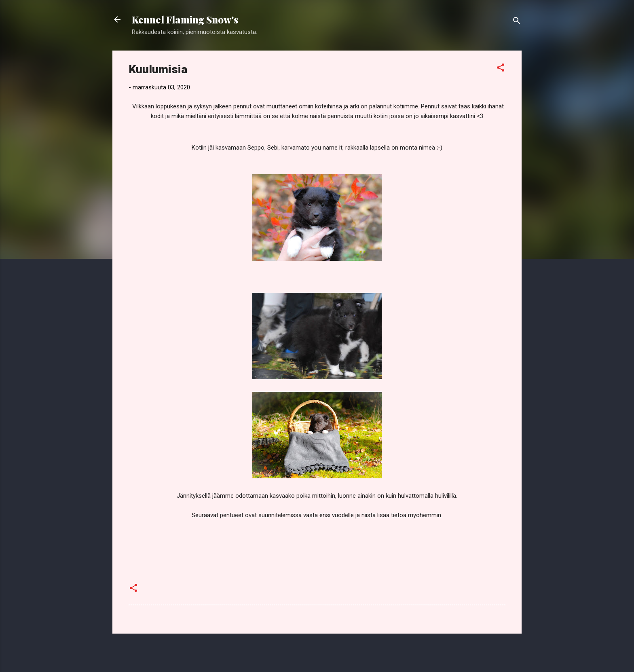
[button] (501, 69)
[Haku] (517, 22)
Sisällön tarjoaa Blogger (317, 651)
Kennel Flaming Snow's (185, 19)
